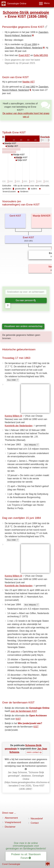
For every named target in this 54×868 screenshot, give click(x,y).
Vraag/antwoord (13, 822)
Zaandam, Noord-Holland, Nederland (24, 48)
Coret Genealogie (11, 864)
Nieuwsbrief (37, 819)
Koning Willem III (13, 416)
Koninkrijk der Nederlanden (19, 426)
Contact (35, 823)
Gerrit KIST (15, 216)
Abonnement (11, 818)
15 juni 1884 (31, 44)
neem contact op (34, 752)
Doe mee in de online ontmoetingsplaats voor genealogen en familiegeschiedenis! (26, 846)
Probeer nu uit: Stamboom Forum (26, 856)
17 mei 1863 (29, 87)
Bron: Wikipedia (30, 445)
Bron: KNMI (12, 380)
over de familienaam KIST (24, 711)
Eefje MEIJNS (41, 55)
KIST (18, 719)
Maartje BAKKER (42, 216)
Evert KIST (24, 55)
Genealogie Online (17, 4)
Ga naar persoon (26, 300)
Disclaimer (10, 827)
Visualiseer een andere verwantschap (23, 326)
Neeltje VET (29, 82)
